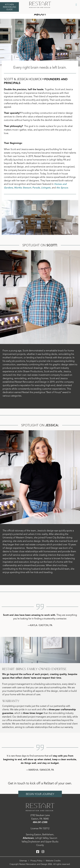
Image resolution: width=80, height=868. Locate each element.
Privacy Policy (36, 861)
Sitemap (23, 861)
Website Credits (53, 861)
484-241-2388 (40, 822)
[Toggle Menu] (76, 5)
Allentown (28, 838)
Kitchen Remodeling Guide (10, 7)
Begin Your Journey (40, 794)
